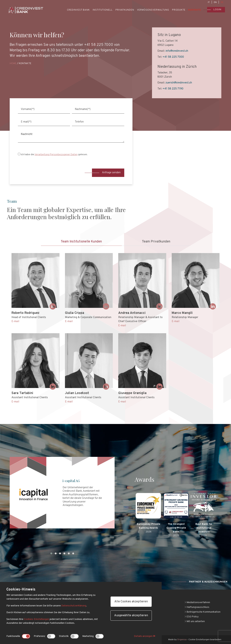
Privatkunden (125, 10)
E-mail (15, 321)
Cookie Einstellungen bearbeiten (205, 640)
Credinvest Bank (78, 10)
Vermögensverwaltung (153, 10)
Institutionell (103, 10)
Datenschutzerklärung (74, 606)
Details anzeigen (145, 636)
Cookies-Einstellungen (36, 619)
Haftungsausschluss (197, 607)
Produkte (179, 10)
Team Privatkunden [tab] (156, 242)
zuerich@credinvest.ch (178, 83)
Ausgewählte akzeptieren (131, 616)
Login (214, 10)
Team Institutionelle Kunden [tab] (81, 242)
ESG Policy (191, 617)
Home (13, 63)
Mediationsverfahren (197, 602)
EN (215, 2)
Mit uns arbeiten (195, 621)
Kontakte (195, 10)
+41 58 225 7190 (173, 89)
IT (209, 2)
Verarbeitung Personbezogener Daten (56, 155)
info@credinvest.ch (176, 51)
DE (222, 2)
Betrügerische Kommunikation (202, 612)
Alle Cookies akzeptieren (131, 602)
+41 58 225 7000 (173, 57)
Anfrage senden (106, 173)
